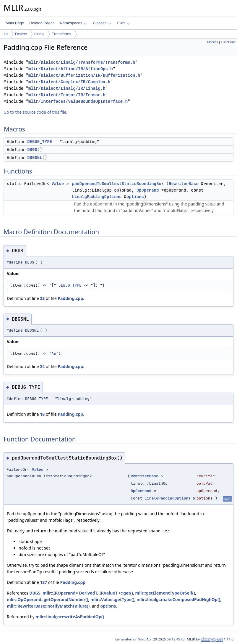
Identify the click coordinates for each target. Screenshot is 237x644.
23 (42, 298)
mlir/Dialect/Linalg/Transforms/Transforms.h (82, 62)
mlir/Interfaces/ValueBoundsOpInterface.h (78, 101)
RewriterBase (184, 184)
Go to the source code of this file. (35, 112)
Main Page (15, 23)
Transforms (61, 34)
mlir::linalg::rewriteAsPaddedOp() (70, 617)
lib (6, 34)
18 (42, 414)
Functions (228, 42)
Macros (213, 42)
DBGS (32, 150)
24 (42, 366)
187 (43, 582)
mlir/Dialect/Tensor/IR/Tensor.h (67, 95)
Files (124, 23)
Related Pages (42, 23)
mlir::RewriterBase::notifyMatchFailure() (48, 606)
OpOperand (148, 190)
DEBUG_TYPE (40, 142)
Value (58, 184)
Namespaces (73, 23)
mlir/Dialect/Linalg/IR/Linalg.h (67, 88)
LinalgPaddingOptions (97, 197)
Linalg (39, 34)
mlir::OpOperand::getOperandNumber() (47, 599)
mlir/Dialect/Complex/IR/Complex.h (69, 82)
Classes (102, 23)
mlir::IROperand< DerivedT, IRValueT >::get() (88, 593)
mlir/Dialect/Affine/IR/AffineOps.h (71, 69)
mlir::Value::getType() (112, 599)
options (135, 197)
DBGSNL (35, 158)
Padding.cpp (70, 298)
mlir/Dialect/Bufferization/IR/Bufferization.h (84, 75)
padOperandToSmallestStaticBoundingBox (118, 184)
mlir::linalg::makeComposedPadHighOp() (178, 599)
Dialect (21, 34)
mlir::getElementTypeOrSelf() (165, 593)
